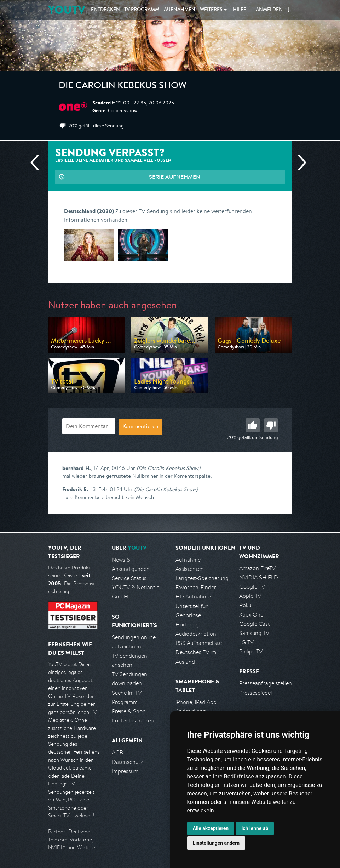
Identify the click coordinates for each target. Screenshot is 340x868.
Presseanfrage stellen (266, 683)
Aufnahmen (180, 10)
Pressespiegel (256, 693)
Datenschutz (127, 762)
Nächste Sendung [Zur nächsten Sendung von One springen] (299, 163)
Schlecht (271, 425)
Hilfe (240, 10)
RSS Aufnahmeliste (199, 643)
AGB (117, 752)
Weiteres (211, 10)
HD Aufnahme (193, 597)
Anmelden (269, 10)
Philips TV (251, 651)
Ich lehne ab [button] (255, 828)
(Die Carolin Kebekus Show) (168, 468)
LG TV (246, 642)
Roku (245, 605)
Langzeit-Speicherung (202, 578)
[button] (289, 10)
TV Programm (142, 10)
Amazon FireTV (257, 568)
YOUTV (67, 10)
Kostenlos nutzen (133, 721)
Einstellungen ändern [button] (216, 843)
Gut (253, 425)
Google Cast (255, 624)
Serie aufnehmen (175, 177)
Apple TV (250, 596)
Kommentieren (140, 427)
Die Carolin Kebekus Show (123, 86)
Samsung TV (254, 633)
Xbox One (251, 615)
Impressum (125, 771)
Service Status (129, 578)
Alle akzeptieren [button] (211, 828)
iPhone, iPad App (196, 702)
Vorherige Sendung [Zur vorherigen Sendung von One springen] (38, 163)
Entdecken (105, 10)
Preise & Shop (129, 711)
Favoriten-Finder (196, 587)
